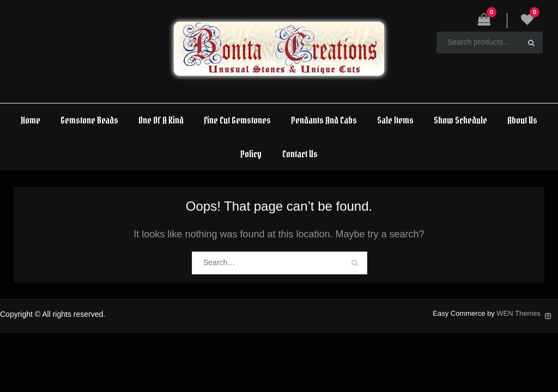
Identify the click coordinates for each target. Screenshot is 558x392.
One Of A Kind (161, 120)
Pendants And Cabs (324, 120)
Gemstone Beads (89, 120)
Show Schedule (460, 120)
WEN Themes (518, 313)
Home (31, 120)
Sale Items (395, 120)
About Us (522, 120)
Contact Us (300, 154)
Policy (251, 154)
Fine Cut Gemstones (237, 120)
